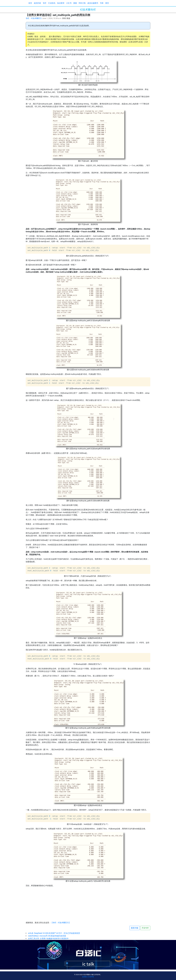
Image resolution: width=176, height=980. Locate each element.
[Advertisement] (88, 905)
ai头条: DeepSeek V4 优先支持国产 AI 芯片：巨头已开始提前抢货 (54, 933)
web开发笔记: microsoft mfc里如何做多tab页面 (47, 936)
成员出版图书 (93, 3)
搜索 (75, 3)
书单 (102, 3)
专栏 (45, 3)
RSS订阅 (82, 3)
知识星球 (61, 3)
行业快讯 (52, 3)
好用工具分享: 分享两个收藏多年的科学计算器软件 (48, 939)
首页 (30, 3)
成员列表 (37, 3)
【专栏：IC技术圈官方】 (61, 923)
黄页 (107, 3)
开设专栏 (145, 928)
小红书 (69, 3)
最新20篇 (135, 928)
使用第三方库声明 (88, 977)
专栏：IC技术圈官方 (34, 18)
